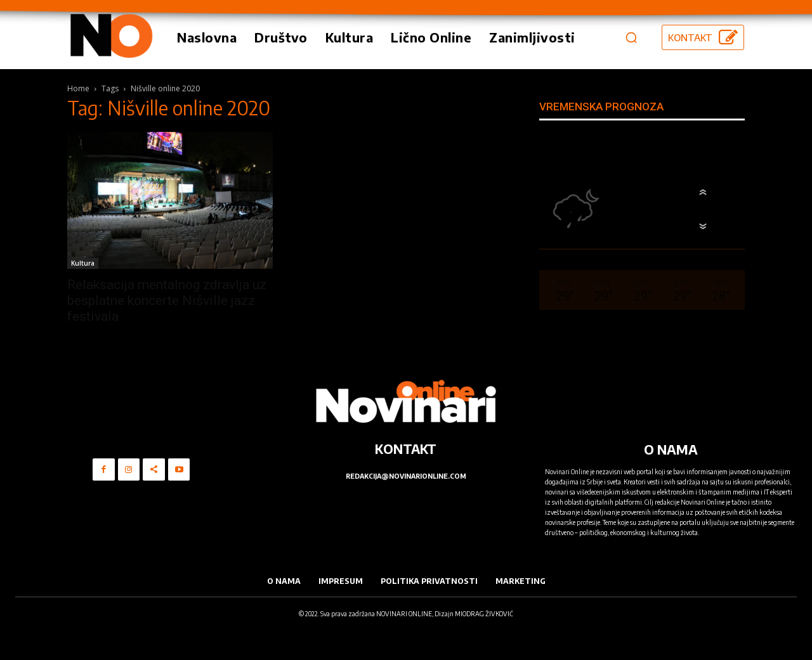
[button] (631, 37)
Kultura (83, 263)
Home (78, 88)
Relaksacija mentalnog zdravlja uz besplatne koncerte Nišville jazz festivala (167, 301)
